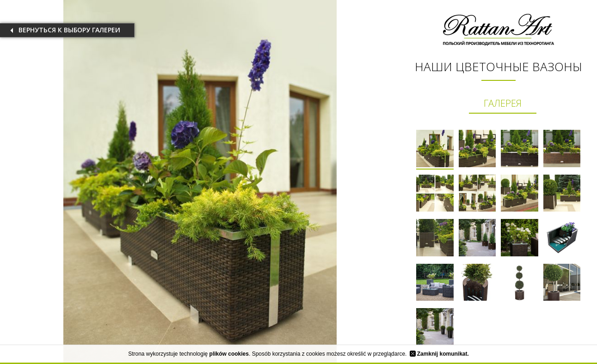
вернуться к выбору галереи (69, 30)
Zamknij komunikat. (439, 354)
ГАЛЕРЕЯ (503, 103)
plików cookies (229, 354)
